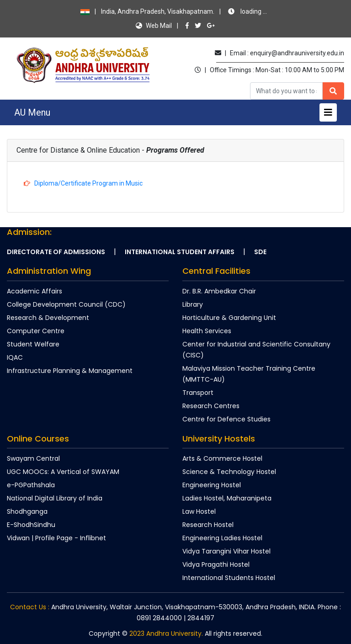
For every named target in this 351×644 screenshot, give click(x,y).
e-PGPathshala (31, 485)
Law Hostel (199, 511)
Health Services (207, 331)
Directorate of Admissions (56, 252)
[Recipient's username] (287, 91)
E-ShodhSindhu (31, 525)
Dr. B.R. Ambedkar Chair (219, 291)
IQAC (15, 357)
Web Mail (154, 26)
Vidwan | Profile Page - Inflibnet (56, 538)
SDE (260, 252)
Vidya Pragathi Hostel (216, 564)
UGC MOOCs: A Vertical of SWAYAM (63, 472)
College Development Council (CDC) (66, 304)
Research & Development (48, 318)
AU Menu (32, 112)
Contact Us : (30, 607)
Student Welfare (33, 344)
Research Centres (211, 406)
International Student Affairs (180, 252)
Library (193, 304)
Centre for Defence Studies (226, 419)
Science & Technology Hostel (229, 472)
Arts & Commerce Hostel (222, 458)
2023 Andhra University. (166, 633)
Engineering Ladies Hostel (222, 538)
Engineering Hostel (212, 485)
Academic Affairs (35, 291)
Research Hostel (208, 525)
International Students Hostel (229, 578)
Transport (198, 393)
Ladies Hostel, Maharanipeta (227, 498)
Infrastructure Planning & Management (70, 371)
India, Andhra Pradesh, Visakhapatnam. (173, 11)
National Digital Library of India (55, 498)
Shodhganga (27, 511)
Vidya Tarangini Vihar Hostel (226, 551)
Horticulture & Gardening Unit (229, 318)
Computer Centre (36, 331)
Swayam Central (33, 458)
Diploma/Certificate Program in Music (88, 183)
